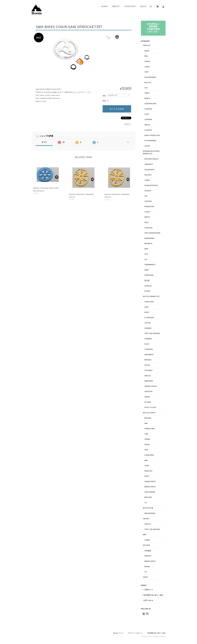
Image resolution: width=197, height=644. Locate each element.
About (116, 6)
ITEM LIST (147, 45)
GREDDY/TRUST (151, 386)
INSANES (148, 328)
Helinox (148, 175)
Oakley (148, 376)
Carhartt (149, 164)
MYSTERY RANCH (151, 159)
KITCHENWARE (150, 141)
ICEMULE (148, 286)
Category (130, 6)
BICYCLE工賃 (148, 508)
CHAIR (147, 67)
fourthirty (150, 170)
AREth (147, 217)
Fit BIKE (148, 402)
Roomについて (118, 633)
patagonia (149, 275)
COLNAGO (148, 370)
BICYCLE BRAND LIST (151, 296)
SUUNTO (148, 191)
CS (146, 503)
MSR (146, 249)
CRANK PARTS (150, 481)
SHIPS (145, 577)
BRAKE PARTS (150, 487)
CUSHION (148, 130)
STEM (147, 466)
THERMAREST (150, 265)
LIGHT (147, 114)
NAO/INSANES (150, 513)
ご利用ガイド (148, 590)
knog (147, 476)
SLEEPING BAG (150, 104)
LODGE (147, 180)
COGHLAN (148, 228)
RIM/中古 (148, 556)
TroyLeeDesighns (152, 233)
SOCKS (147, 146)
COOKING (148, 109)
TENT (147, 72)
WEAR (147, 51)
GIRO (147, 307)
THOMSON (149, 349)
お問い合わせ (148, 600)
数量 (104, 101)
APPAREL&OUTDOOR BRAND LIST (151, 152)
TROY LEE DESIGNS (152, 529)
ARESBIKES (149, 355)
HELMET (146, 519)
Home (104, 6)
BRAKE (147, 567)
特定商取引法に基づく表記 (153, 595)
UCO (146, 254)
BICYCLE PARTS (149, 413)
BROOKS (148, 360)
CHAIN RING (149, 455)
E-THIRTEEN (149, 318)
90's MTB (146, 545)
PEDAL (147, 444)
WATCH (147, 125)
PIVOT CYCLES (150, 407)
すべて (44, 142)
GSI (146, 196)
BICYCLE (148, 82)
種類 (104, 96)
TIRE (146, 434)
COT (146, 88)
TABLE (147, 93)
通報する (128, 124)
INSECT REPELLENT (152, 135)
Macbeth (148, 243)
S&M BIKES (149, 381)
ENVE (147, 312)
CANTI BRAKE (150, 492)
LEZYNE (148, 323)
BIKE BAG (148, 497)
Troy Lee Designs (152, 333)
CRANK (147, 439)
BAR (146, 460)
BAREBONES (149, 238)
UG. (146, 259)
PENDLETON (149, 206)
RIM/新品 (148, 551)
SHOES (147, 61)
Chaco (147, 212)
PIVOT (147, 344)
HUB (146, 450)
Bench (147, 98)
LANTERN (148, 119)
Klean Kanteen (151, 185)
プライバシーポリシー (135, 633)
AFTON (147, 365)
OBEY (147, 270)
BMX (145, 534)
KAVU (147, 222)
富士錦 (147, 280)
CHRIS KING (149, 302)
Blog (144, 6)
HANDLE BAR (150, 429)
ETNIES (147, 291)
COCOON (148, 201)
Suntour (148, 391)
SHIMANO (148, 339)
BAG (146, 56)
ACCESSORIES (150, 77)
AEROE (147, 397)
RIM (146, 423)
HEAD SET (148, 471)
